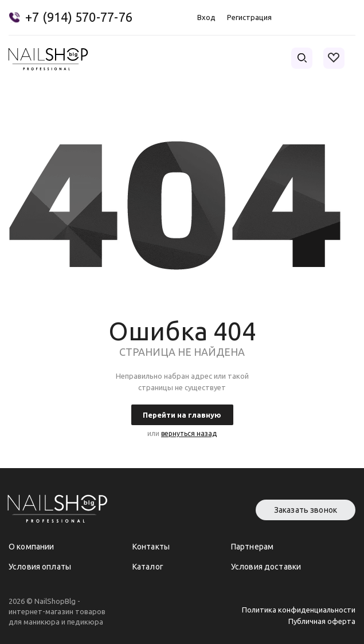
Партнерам (252, 547)
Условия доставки (266, 567)
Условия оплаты (40, 567)
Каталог (148, 567)
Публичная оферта (322, 621)
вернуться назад (189, 433)
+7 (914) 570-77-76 (79, 17)
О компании (31, 547)
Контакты (151, 547)
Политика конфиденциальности (299, 610)
